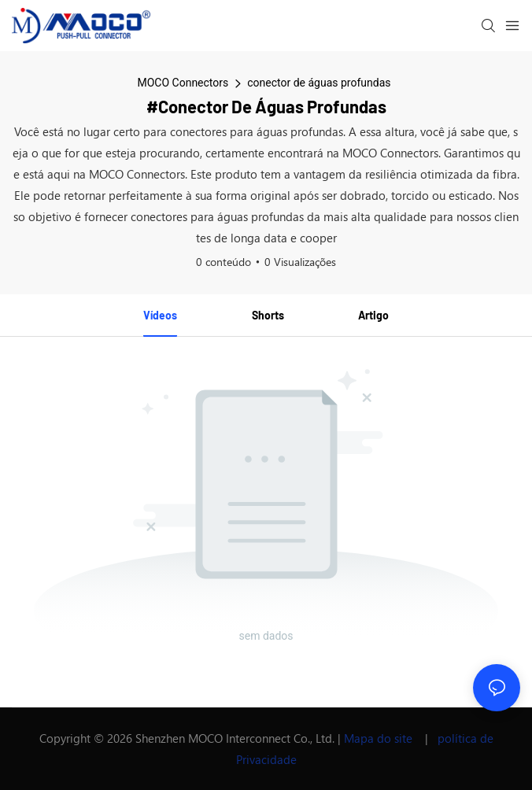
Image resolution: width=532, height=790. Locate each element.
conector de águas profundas (319, 83)
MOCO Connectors (183, 83)
